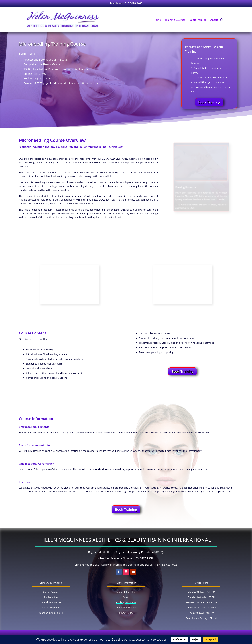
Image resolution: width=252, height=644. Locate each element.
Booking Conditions (126, 602)
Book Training (198, 20)
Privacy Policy (126, 613)
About (214, 20)
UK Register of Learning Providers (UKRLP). (138, 552)
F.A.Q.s (126, 597)
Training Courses (175, 20)
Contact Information (126, 592)
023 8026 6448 (134, 3)
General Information (126, 608)
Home (157, 20)
